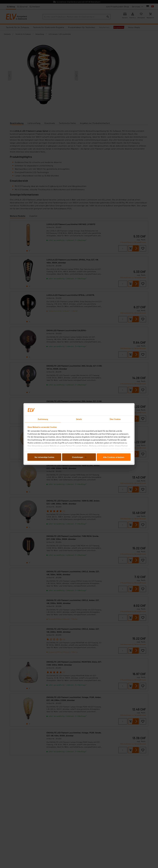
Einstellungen (79, 457)
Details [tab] (79, 419)
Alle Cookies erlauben (114, 457)
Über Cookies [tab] (115, 419)
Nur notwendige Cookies (44, 457)
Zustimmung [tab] (43, 419)
